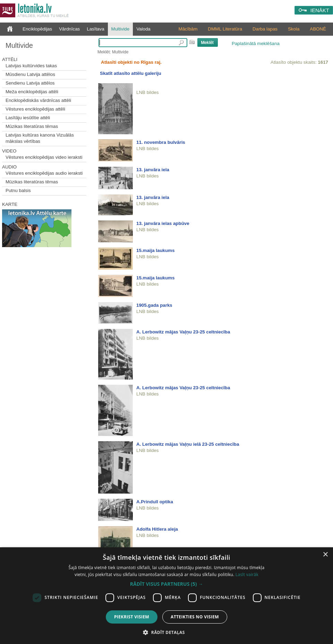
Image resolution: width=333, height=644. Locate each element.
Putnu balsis (18, 190)
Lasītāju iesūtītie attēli (28, 118)
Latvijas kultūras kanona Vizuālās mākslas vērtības (40, 138)
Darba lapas (265, 29)
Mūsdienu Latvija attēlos (30, 74)
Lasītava (95, 29)
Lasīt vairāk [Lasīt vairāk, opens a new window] (247, 575)
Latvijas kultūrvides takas (31, 66)
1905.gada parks (154, 305)
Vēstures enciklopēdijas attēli (35, 109)
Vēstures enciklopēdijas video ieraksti (44, 157)
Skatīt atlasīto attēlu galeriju (131, 73)
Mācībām (188, 29)
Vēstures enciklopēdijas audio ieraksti (44, 173)
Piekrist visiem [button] (132, 617)
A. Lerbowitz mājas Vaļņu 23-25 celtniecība (183, 332)
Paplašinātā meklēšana (256, 43)
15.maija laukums (155, 250)
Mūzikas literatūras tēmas (32, 126)
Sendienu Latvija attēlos (30, 83)
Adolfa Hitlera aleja (157, 529)
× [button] (325, 555)
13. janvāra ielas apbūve (163, 223)
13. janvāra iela (153, 170)
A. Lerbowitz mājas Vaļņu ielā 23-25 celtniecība (188, 444)
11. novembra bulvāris (161, 142)
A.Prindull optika (155, 502)
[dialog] (166, 596)
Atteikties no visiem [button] (195, 617)
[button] (166, 584)
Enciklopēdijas (37, 29)
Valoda (143, 29)
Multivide (121, 29)
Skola (294, 29)
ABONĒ (318, 29)
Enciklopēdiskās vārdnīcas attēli (38, 100)
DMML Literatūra (225, 29)
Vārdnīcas (69, 29)
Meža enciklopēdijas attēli (32, 92)
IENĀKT (320, 10)
